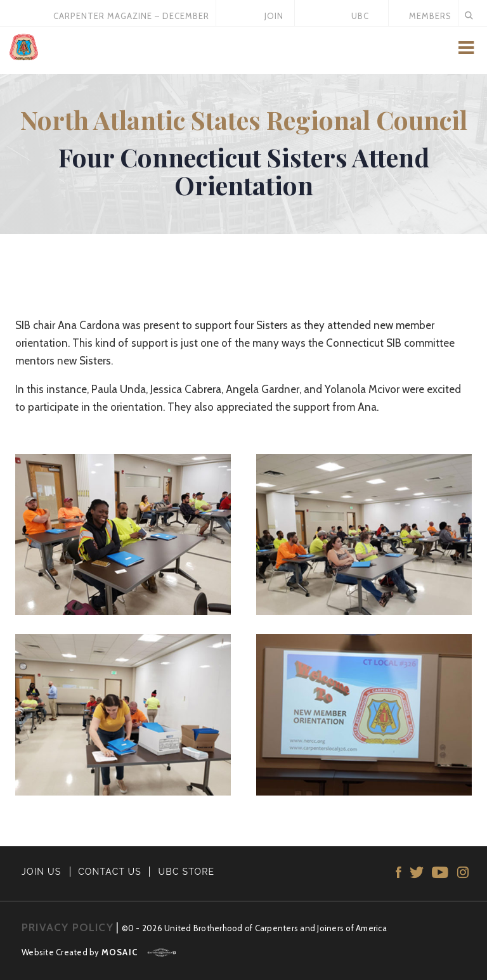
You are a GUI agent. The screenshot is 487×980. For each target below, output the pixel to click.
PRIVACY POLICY (68, 927)
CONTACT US (110, 872)
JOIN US (42, 872)
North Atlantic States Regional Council (244, 119)
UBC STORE (187, 872)
